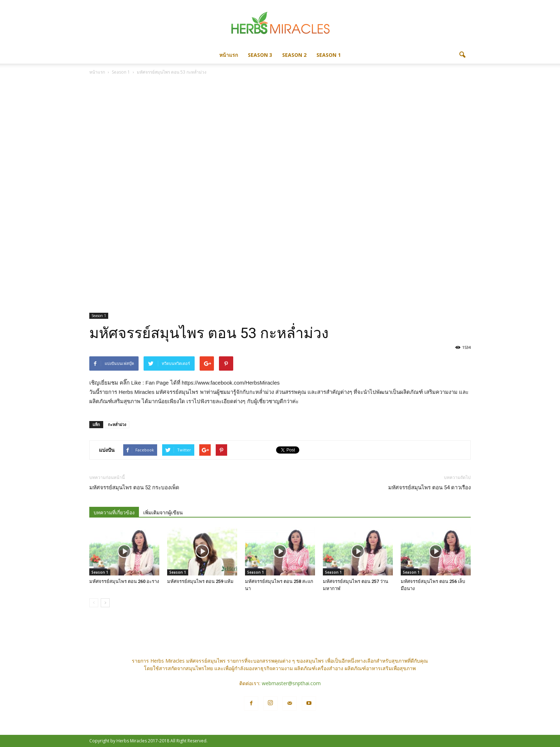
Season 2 (294, 55)
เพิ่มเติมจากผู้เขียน (163, 513)
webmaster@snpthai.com (291, 683)
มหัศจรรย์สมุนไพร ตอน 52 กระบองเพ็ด (134, 488)
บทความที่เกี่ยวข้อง (114, 513)
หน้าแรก (229, 55)
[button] (462, 55)
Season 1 (329, 55)
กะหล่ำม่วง (117, 424)
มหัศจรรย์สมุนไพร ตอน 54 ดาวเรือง (429, 488)
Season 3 (260, 55)
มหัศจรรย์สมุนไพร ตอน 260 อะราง (124, 581)
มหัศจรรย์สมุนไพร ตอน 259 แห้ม (200, 581)
